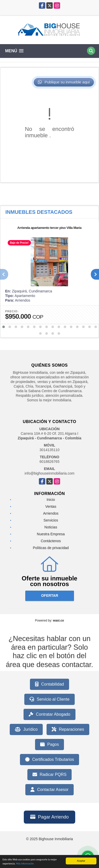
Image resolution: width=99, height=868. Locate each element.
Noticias (51, 527)
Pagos (49, 745)
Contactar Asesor (49, 790)
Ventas (51, 506)
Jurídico (26, 729)
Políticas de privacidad (51, 548)
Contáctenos (51, 541)
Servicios (51, 520)
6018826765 (50, 462)
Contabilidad (49, 684)
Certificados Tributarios (50, 760)
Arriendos (51, 513)
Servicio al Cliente (49, 699)
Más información (25, 865)
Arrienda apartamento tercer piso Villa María (49, 228)
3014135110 (50, 450)
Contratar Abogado (49, 714)
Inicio (51, 500)
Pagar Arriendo (49, 817)
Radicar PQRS (49, 775)
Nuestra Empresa (51, 534)
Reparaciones (68, 729)
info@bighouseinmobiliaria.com (49, 473)
